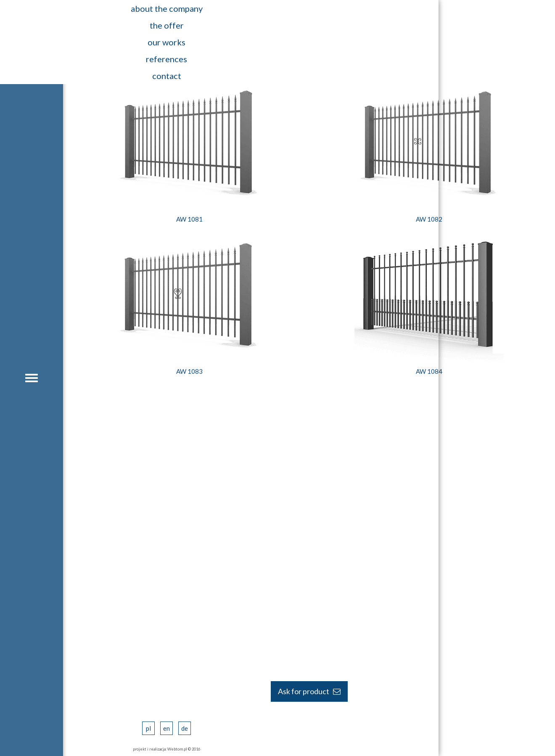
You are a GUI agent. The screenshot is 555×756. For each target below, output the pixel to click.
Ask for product (309, 691)
